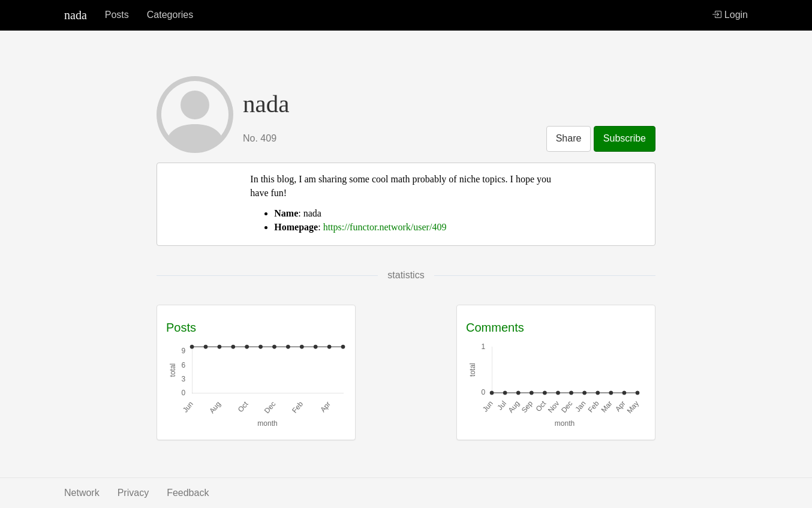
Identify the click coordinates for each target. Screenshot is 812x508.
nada (76, 15)
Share (569, 138)
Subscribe (625, 138)
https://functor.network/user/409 (385, 227)
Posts (117, 15)
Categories (170, 15)
